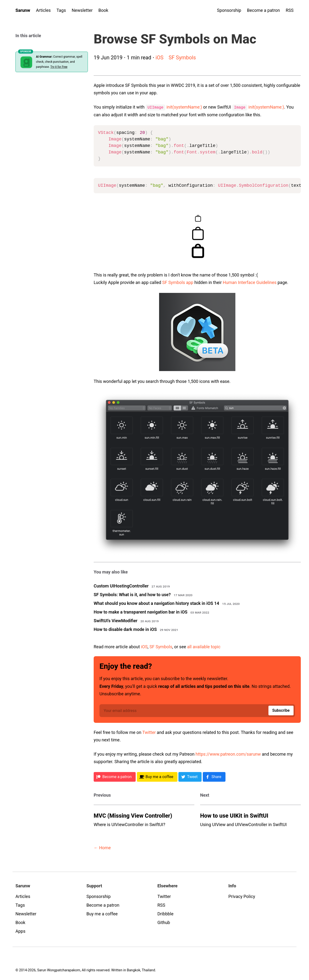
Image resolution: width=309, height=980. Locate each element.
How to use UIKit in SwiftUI (234, 815)
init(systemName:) (184, 107)
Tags (61, 10)
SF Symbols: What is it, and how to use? (132, 594)
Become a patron (263, 10)
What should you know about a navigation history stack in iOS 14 (156, 603)
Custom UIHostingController (121, 586)
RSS (290, 10)
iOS (159, 58)
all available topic (204, 646)
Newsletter (82, 10)
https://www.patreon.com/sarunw (228, 754)
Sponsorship (229, 10)
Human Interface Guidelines (250, 282)
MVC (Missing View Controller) (133, 815)
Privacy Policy (242, 896)
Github (164, 922)
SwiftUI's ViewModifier (116, 620)
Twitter (149, 732)
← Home (102, 847)
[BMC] (157, 777)
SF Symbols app (178, 282)
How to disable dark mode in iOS (125, 629)
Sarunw (23, 10)
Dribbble (165, 914)
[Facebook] (214, 777)
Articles (43, 10)
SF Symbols (182, 58)
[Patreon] (115, 777)
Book (103, 10)
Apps (20, 931)
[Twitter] (190, 777)
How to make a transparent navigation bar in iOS (140, 612)
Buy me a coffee (102, 914)
